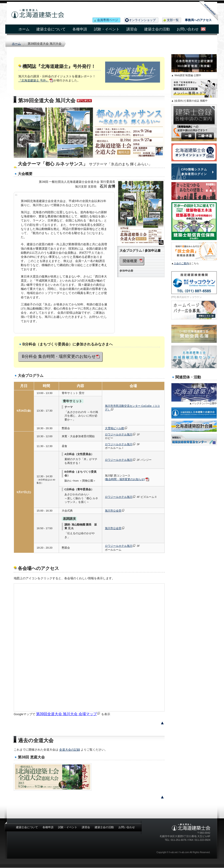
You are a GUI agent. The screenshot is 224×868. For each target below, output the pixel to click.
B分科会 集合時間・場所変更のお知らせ (59, 356)
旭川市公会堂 (113, 511)
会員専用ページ (108, 20)
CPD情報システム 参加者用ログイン (194, 172)
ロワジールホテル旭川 (119, 434)
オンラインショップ (142, 20)
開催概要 (130, 261)
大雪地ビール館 (115, 428)
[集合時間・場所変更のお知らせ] (125, 479)
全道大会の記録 (70, 750)
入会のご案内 (181, 263)
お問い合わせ (188, 29)
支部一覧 (173, 20)
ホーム (24, 29)
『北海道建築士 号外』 (34, 80)
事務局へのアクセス (198, 20)
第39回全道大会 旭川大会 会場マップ (67, 714)
